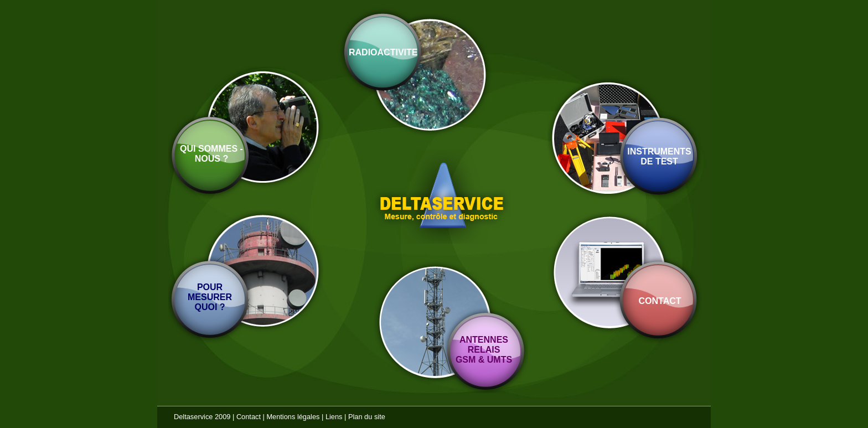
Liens (334, 417)
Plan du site (367, 417)
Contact (249, 417)
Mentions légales (293, 417)
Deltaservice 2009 (202, 417)
